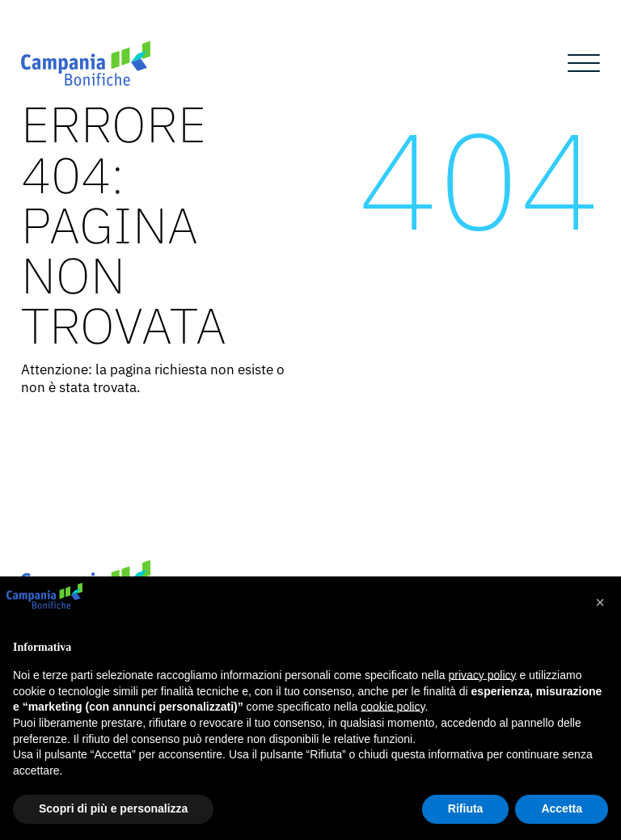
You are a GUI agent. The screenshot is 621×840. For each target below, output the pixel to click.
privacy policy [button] (483, 675)
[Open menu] (584, 64)
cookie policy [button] (393, 707)
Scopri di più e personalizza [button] (113, 808)
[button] (600, 602)
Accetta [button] (562, 808)
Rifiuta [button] (466, 808)
